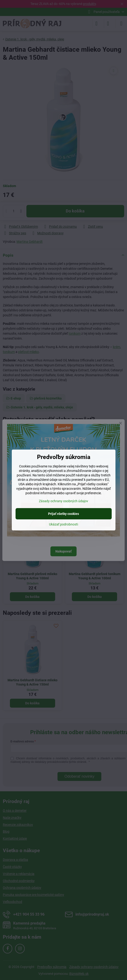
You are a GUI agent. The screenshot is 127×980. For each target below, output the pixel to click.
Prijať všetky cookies (63, 514)
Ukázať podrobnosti (63, 524)
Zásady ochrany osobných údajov (63, 501)
